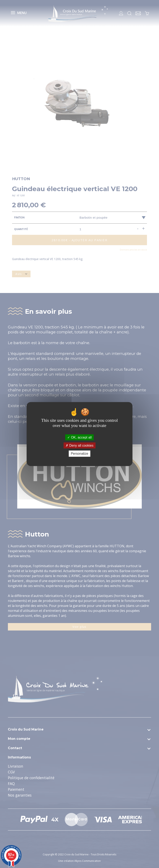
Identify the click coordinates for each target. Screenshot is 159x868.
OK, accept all (79, 437)
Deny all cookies (79, 445)
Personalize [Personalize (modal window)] (79, 454)
